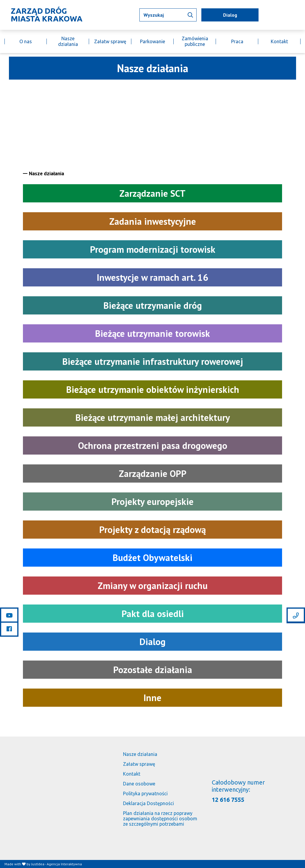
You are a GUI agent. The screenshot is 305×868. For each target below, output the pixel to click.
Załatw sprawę (110, 41)
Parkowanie (152, 41)
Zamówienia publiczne (195, 41)
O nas (26, 41)
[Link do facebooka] (9, 629)
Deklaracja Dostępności (148, 803)
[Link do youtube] (9, 615)
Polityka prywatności (145, 793)
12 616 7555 (228, 800)
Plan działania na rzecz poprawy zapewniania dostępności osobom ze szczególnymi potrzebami (160, 819)
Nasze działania (68, 41)
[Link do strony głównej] (45, 15)
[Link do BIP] (292, 15)
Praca (237, 41)
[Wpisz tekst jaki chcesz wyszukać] (168, 15)
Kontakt (279, 41)
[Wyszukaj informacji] (190, 15)
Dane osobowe (139, 784)
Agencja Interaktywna (64, 864)
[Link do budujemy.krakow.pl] (300, 15)
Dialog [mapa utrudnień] (230, 15)
